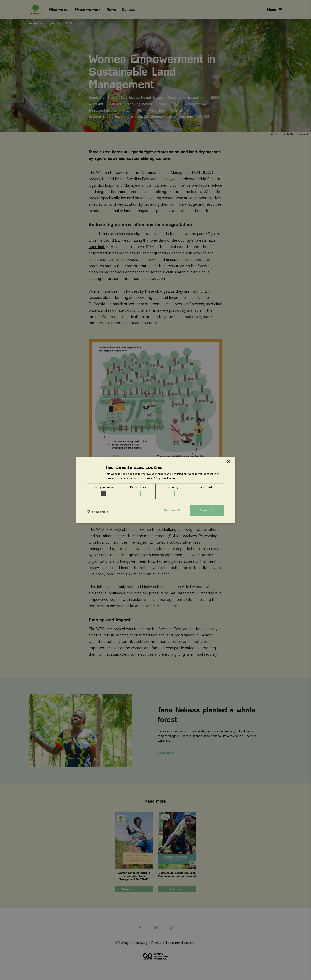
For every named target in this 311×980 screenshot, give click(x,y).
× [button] (228, 462)
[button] (98, 511)
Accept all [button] (207, 510)
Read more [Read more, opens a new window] (168, 478)
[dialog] (156, 490)
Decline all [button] (172, 510)
